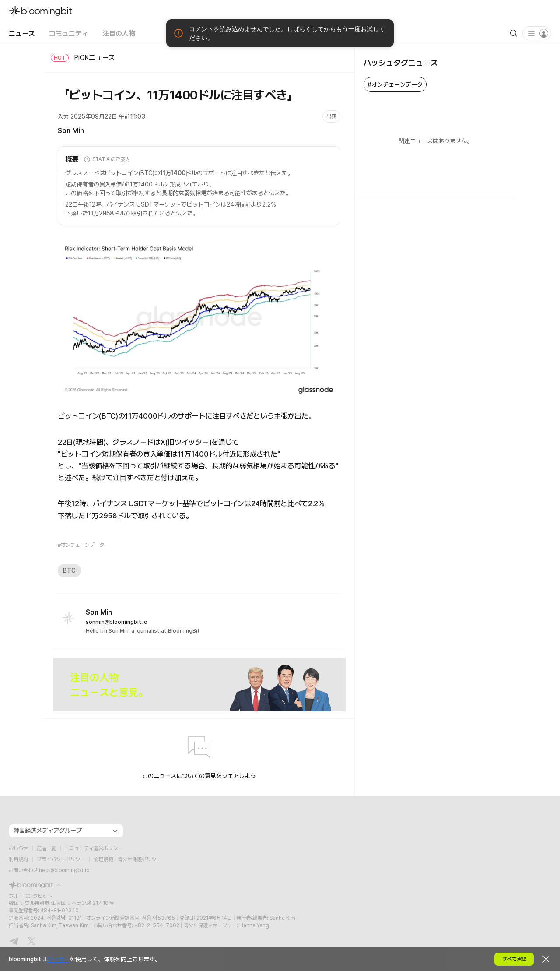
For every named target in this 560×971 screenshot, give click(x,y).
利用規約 (18, 859)
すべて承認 (514, 959)
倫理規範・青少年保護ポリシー (127, 859)
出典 (331, 116)
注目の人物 (119, 33)
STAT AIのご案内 (107, 159)
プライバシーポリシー (61, 859)
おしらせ (18, 848)
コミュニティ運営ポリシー (94, 848)
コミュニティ (69, 33)
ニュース (22, 33)
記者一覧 (46, 848)
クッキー (58, 959)
